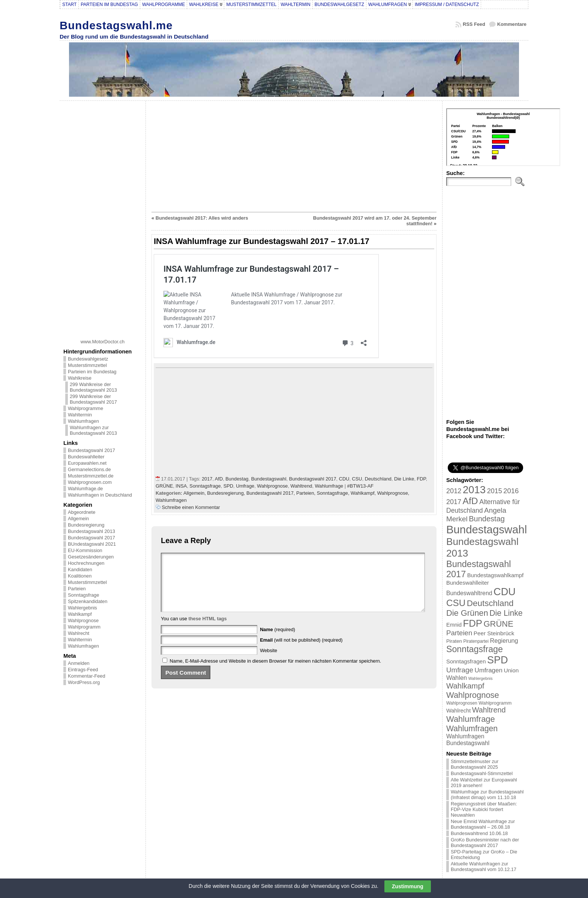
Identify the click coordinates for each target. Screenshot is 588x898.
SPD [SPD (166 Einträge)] (498, 660)
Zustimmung (408, 886)
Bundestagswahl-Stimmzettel (482, 773)
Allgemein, (195, 493)
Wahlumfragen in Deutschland (100, 495)
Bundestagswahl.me (116, 25)
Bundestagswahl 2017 (91, 450)
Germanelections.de (89, 469)
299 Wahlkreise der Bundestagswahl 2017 (93, 399)
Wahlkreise (80, 378)
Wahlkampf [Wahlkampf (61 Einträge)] (465, 686)
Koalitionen (80, 576)
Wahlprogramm (84, 627)
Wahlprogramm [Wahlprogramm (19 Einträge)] (495, 703)
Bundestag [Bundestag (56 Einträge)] (487, 519)
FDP (421, 479)
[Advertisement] (103, 217)
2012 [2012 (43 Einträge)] (454, 491)
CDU (344, 479)
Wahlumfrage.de (85, 489)
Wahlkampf (80, 614)
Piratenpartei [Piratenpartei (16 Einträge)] (476, 641)
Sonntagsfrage (83, 595)
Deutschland (378, 479)
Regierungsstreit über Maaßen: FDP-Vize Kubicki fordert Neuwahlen (484, 809)
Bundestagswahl (269, 479)
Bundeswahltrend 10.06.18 (479, 833)
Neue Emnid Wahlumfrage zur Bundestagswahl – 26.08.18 (483, 824)
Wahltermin (80, 415)
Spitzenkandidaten (88, 601)
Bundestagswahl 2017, (271, 493)
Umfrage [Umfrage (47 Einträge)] (460, 670)
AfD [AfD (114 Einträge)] (470, 501)
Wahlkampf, (364, 493)
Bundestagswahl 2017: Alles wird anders (202, 218)
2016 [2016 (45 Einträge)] (511, 491)
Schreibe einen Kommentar (191, 507)
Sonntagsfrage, (334, 493)
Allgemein (78, 519)
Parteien (77, 589)
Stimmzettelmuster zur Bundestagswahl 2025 (475, 764)
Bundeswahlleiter (86, 457)
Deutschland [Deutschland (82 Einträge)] (490, 603)
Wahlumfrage (329, 486)
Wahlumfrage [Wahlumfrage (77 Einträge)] (471, 719)
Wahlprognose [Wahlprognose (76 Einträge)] (473, 695)
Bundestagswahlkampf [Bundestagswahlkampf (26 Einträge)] (495, 575)
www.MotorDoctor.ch (103, 342)
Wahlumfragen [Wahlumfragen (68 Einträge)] (472, 728)
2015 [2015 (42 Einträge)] (495, 491)
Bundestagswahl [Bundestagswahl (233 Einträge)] (487, 529)
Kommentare (512, 24)
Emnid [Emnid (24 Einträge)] (454, 625)
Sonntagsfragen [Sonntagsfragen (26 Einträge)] (466, 661)
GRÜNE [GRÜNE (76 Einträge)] (498, 624)
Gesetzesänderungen (91, 557)
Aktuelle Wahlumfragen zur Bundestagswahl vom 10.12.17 (484, 867)
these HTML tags (208, 630)
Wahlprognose (83, 620)
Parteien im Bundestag (92, 372)
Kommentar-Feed (87, 676)
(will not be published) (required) (301, 651)
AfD (219, 479)
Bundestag (237, 479)
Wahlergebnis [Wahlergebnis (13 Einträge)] (481, 678)
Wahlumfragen (83, 421)
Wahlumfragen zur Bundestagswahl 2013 (93, 430)
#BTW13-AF (360, 486)
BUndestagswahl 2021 (92, 544)
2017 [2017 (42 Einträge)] (454, 502)
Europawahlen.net (87, 463)
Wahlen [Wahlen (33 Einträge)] (457, 678)
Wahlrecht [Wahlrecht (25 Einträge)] (458, 711)
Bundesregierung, (227, 493)
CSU (357, 479)
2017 (207, 479)
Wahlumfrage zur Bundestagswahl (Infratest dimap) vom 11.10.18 (487, 795)
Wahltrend (301, 486)
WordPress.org (84, 682)
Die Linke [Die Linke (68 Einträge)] (506, 613)
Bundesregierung (86, 525)
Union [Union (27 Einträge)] (511, 670)
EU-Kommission (85, 550)
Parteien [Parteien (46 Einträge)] (459, 633)
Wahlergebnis (82, 608)
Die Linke (404, 479)
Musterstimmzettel (87, 365)
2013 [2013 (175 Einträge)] (474, 490)
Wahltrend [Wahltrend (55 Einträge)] (489, 710)
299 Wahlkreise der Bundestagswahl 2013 (93, 387)
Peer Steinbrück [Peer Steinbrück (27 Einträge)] (494, 633)
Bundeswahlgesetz (88, 359)
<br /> (503, 137)
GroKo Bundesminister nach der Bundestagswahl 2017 (485, 843)
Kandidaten (80, 569)
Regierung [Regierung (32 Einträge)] (504, 641)
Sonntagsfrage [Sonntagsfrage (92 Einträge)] (475, 649)
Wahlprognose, (393, 493)
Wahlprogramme (85, 408)
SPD (228, 486)
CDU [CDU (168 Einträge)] (505, 592)
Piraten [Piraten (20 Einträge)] (454, 641)
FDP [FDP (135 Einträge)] (473, 623)
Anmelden (79, 663)
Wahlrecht (79, 633)
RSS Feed (474, 24)
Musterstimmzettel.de (91, 476)
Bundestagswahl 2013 (91, 531)
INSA (181, 486)
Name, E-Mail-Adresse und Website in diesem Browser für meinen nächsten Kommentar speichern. (276, 672)
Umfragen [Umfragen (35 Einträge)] (489, 670)
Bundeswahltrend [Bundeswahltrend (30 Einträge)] (469, 593)
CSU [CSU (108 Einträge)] (456, 603)
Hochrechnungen (86, 563)
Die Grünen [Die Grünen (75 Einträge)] (467, 613)
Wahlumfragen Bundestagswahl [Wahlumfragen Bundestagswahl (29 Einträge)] (468, 740)
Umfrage (245, 486)
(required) (277, 641)
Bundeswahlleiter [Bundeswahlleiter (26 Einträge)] (468, 583)
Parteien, (307, 493)
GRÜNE (164, 486)
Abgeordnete (82, 512)
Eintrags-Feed (83, 670)
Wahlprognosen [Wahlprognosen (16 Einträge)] (462, 703)
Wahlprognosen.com (90, 482)
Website (268, 662)
